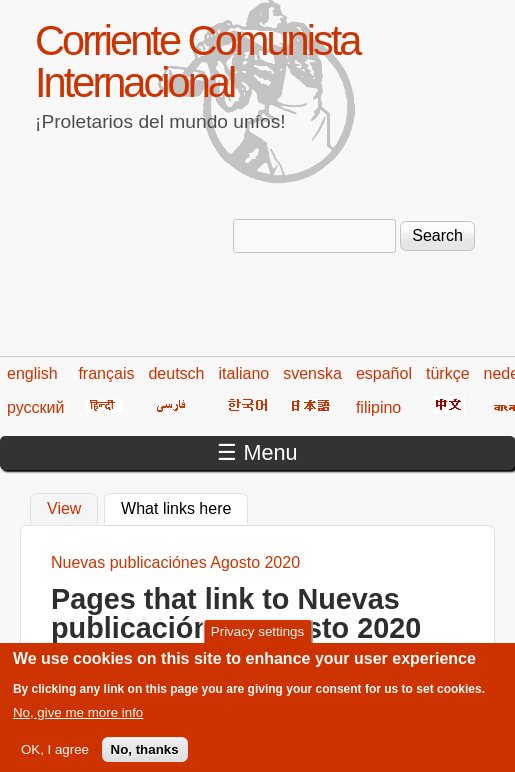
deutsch (176, 373)
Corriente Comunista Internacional (197, 61)
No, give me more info (78, 719)
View (64, 508)
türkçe (448, 373)
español (384, 373)
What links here (184, 506)
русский (35, 407)
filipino (378, 407)
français (106, 373)
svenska (312, 373)
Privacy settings (257, 639)
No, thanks (145, 757)
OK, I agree (55, 757)
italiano (244, 373)
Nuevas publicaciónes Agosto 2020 (175, 562)
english (32, 373)
